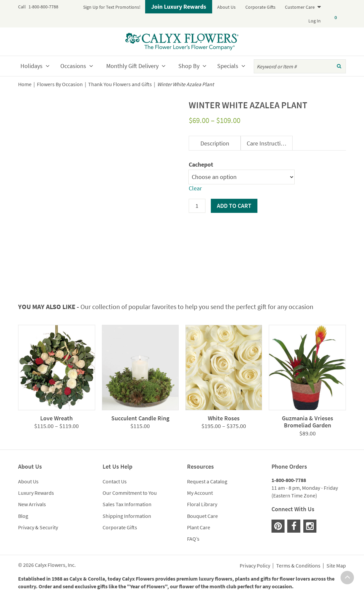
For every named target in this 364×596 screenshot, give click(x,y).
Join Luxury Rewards (179, 7)
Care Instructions (268, 143)
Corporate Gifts (260, 7)
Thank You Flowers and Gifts (120, 84)
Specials (228, 66)
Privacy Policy (255, 566)
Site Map (336, 566)
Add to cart (234, 206)
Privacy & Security (38, 527)
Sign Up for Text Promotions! (112, 7)
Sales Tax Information (127, 504)
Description (215, 143)
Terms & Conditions (298, 566)
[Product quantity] (197, 206)
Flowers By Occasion (60, 84)
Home (25, 84)
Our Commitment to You (130, 493)
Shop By (189, 66)
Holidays (32, 66)
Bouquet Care (202, 516)
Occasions (73, 66)
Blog (23, 516)
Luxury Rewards (36, 493)
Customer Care (300, 7)
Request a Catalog (207, 481)
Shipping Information (127, 516)
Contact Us (115, 481)
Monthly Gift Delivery (132, 66)
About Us (226, 7)
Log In (315, 21)
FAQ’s (193, 539)
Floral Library (202, 504)
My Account (200, 493)
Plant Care (199, 527)
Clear (195, 188)
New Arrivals (32, 504)
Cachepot (201, 164)
